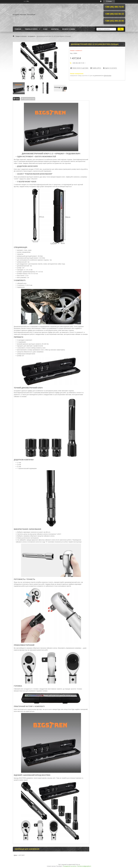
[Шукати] (121, 29)
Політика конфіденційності (84, 866)
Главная (18, 29)
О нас (45, 29)
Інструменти (32, 36)
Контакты (55, 29)
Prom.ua (78, 865)
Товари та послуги (21, 36)
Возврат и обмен (69, 29)
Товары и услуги (31, 29)
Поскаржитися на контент (70, 866)
